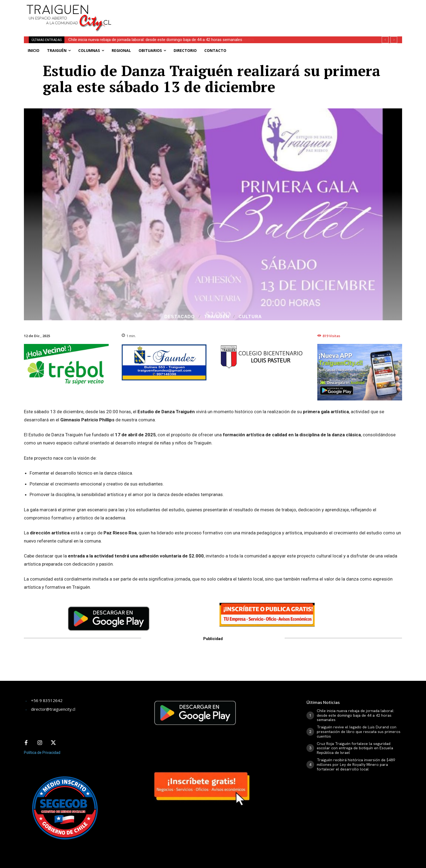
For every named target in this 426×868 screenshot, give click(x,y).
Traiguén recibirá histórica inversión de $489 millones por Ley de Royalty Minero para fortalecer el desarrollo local (356, 764)
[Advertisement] (253, 12)
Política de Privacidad (42, 753)
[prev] (385, 40)
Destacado (180, 317)
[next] (394, 40)
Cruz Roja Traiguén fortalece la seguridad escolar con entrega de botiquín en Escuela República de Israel (355, 748)
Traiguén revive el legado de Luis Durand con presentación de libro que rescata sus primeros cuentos (359, 732)
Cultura (250, 317)
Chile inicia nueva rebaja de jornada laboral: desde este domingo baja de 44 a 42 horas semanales (155, 40)
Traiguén (217, 317)
